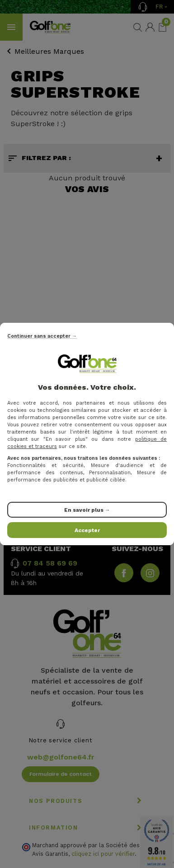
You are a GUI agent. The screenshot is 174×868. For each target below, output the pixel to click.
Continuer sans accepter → (42, 336)
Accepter (87, 530)
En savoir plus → (87, 510)
